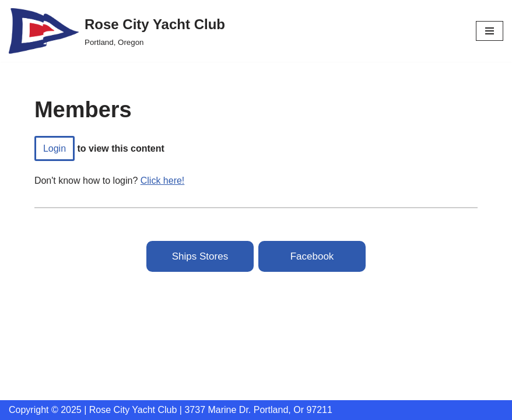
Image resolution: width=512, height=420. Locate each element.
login (55, 148)
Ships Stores (200, 256)
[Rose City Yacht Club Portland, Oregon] (117, 31)
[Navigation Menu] (490, 31)
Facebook (312, 256)
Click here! (163, 181)
